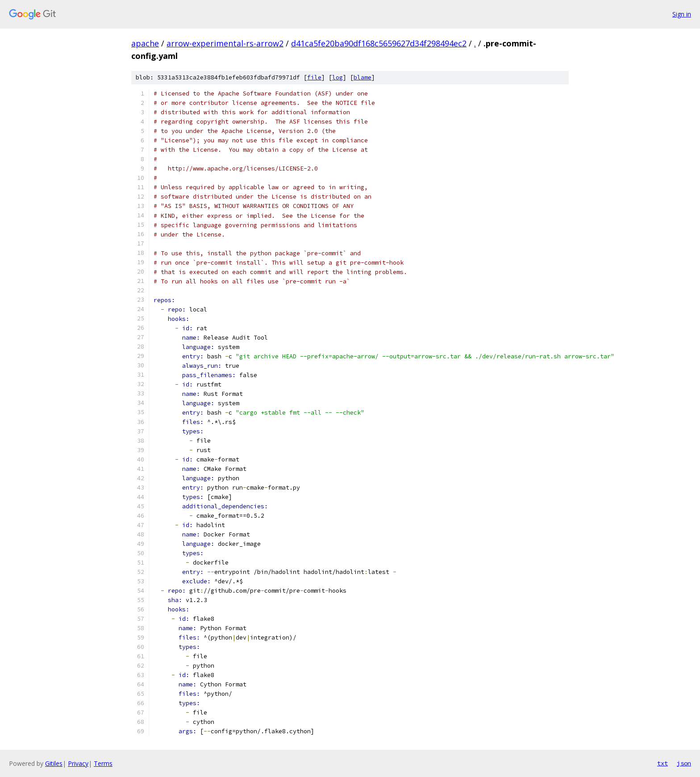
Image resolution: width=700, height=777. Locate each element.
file (314, 77)
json (684, 763)
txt (662, 763)
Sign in (682, 14)
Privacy (78, 763)
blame (362, 77)
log (337, 77)
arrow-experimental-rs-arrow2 (225, 43)
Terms (103, 763)
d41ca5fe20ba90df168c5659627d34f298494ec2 (379, 43)
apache (145, 43)
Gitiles (54, 763)
